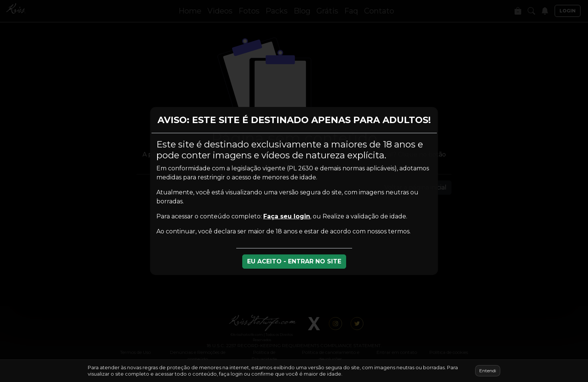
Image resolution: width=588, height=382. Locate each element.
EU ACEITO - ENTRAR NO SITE (294, 261)
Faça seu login (287, 216)
